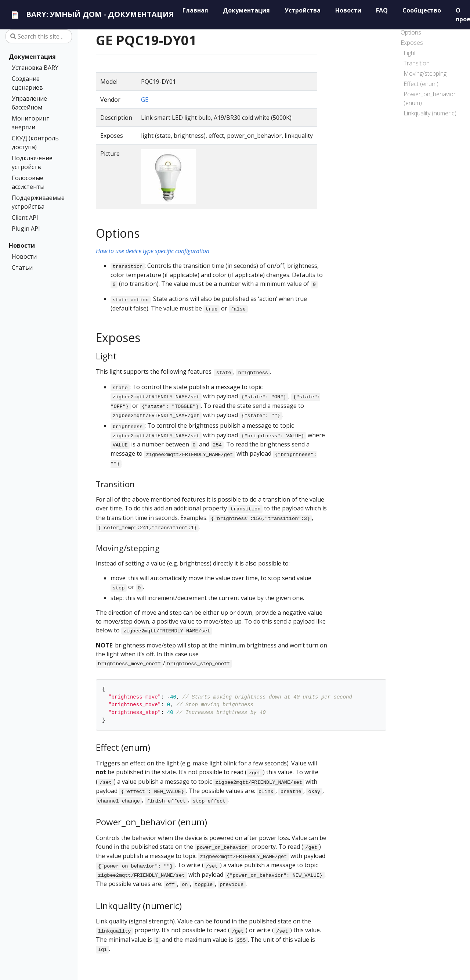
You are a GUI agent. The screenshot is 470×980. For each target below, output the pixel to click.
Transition (417, 63)
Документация (32, 57)
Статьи (22, 268)
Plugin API (26, 229)
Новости (22, 245)
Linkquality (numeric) (430, 113)
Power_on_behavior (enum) (430, 98)
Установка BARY (35, 68)
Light (410, 53)
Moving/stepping (425, 73)
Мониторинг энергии (30, 123)
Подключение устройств (32, 162)
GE (145, 100)
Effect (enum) (421, 84)
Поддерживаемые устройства (37, 202)
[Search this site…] (39, 36)
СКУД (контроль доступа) (35, 143)
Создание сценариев (27, 83)
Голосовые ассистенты (28, 182)
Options (411, 32)
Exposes (412, 43)
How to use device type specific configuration (153, 251)
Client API (25, 218)
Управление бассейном (29, 103)
